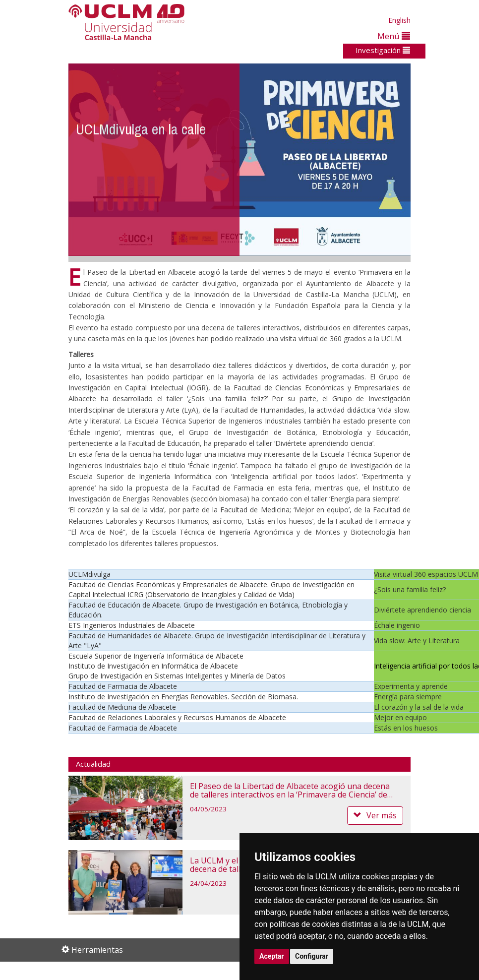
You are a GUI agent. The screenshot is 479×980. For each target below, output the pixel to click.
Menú (394, 36)
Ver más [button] (375, 815)
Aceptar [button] (272, 956)
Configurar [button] (312, 956)
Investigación (383, 50)
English (399, 20)
